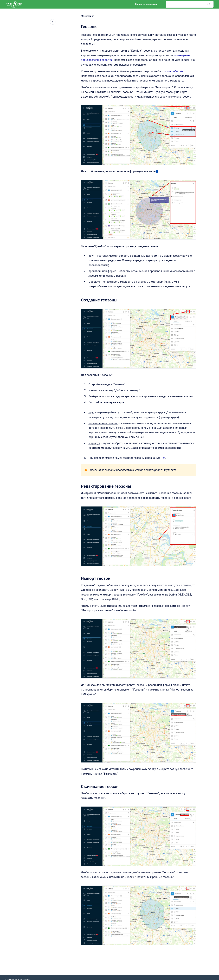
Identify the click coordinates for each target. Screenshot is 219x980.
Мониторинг (87, 16)
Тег (163, 458)
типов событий (173, 71)
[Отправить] (209, 4)
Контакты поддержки (146, 4)
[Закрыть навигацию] (53, 22)
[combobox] (190, 4)
